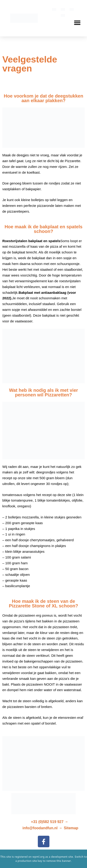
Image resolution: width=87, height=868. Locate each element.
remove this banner (59, 861)
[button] (77, 22)
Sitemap (71, 828)
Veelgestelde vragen (30, 64)
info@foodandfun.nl (40, 828)
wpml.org (38, 857)
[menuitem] (54, 9)
